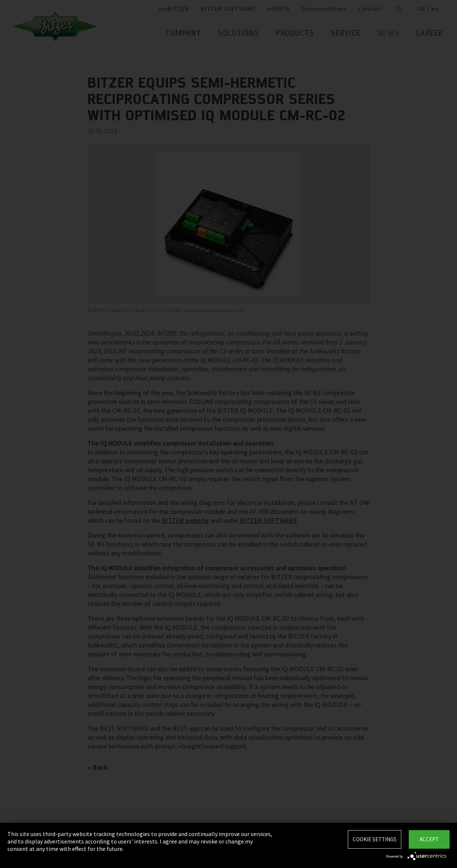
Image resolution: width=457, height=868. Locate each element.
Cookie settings (375, 839)
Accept (429, 839)
